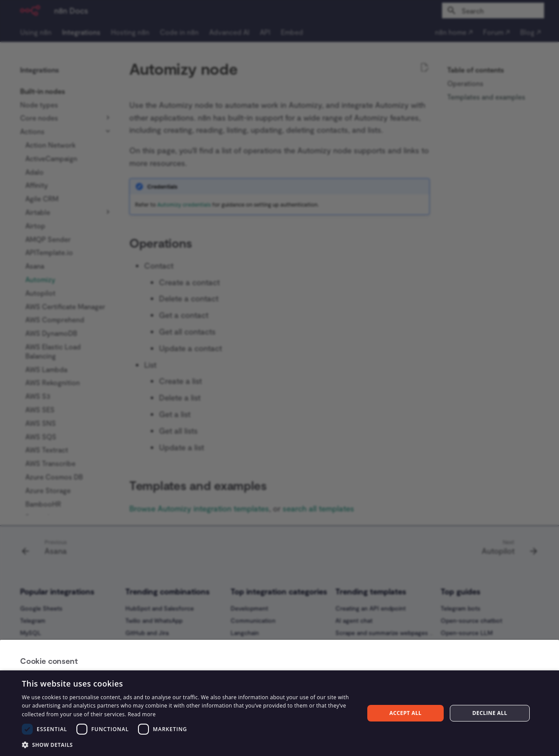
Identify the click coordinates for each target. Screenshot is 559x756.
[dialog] (279, 713)
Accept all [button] (406, 713)
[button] (188, 744)
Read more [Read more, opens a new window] (141, 714)
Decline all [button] (490, 713)
